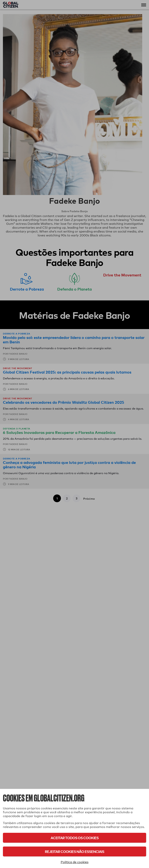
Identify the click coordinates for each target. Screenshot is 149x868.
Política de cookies (75, 862)
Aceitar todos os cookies (75, 838)
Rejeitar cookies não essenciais (74, 851)
